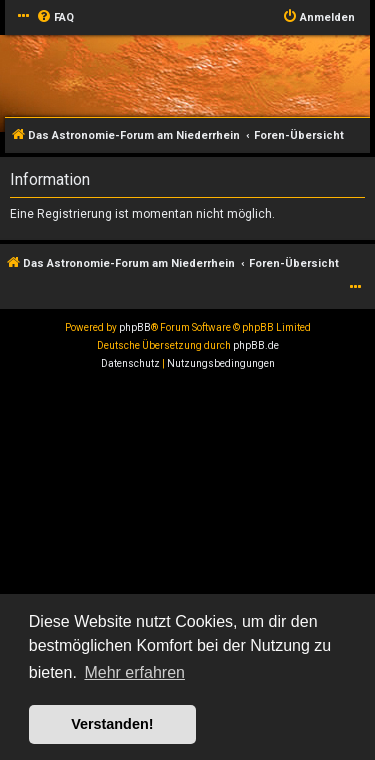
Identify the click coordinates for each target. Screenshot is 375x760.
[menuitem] (55, 18)
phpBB (135, 327)
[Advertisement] (187, 570)
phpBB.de (256, 345)
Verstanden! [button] (112, 724)
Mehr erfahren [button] (134, 672)
